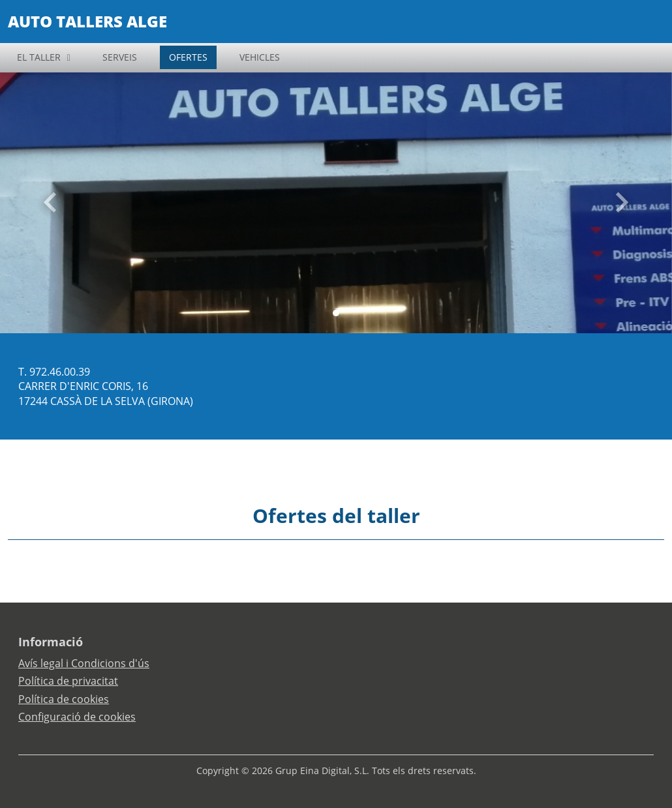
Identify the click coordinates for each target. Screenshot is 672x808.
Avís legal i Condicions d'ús (84, 663)
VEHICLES (260, 57)
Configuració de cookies (77, 717)
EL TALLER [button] (39, 57)
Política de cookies (64, 699)
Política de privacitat (68, 681)
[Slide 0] (336, 313)
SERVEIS (120, 57)
